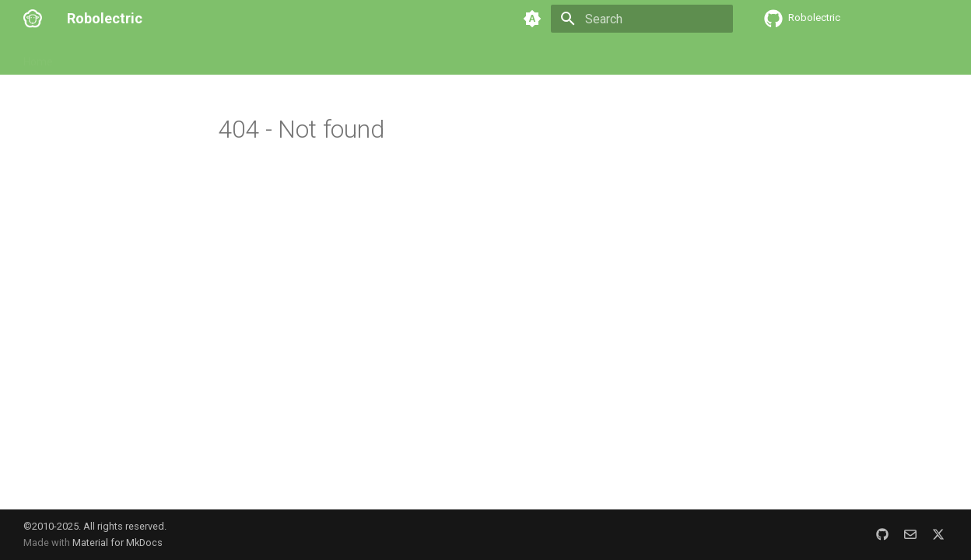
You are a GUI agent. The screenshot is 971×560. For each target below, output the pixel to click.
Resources (378, 57)
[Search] (642, 19)
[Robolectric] (33, 19)
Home (38, 57)
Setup (86, 57)
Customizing (223, 57)
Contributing (303, 57)
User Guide (146, 57)
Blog (433, 57)
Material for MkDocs (117, 542)
